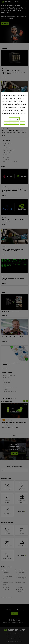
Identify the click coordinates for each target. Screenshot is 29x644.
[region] (14, 109)
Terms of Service (20, 110)
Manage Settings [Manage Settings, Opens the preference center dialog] (14, 119)
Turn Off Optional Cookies (11, 123)
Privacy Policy (8, 109)
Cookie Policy (17, 109)
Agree (22, 123)
